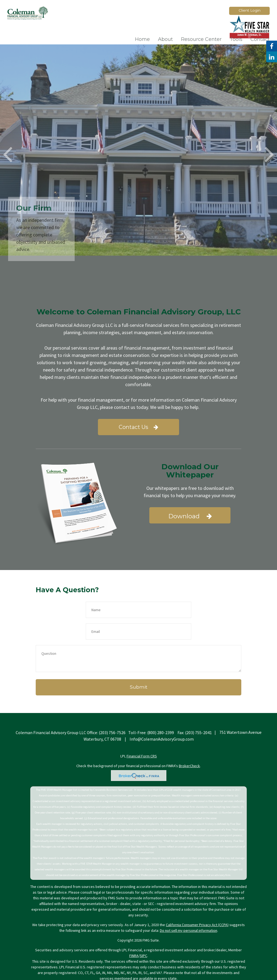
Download (190, 516)
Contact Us (138, 427)
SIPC (144, 934)
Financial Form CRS (142, 734)
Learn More (213, 142)
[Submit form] (138, 666)
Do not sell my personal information (189, 909)
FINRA (134, 934)
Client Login (250, 10)
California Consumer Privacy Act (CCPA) (197, 903)
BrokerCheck (189, 744)
